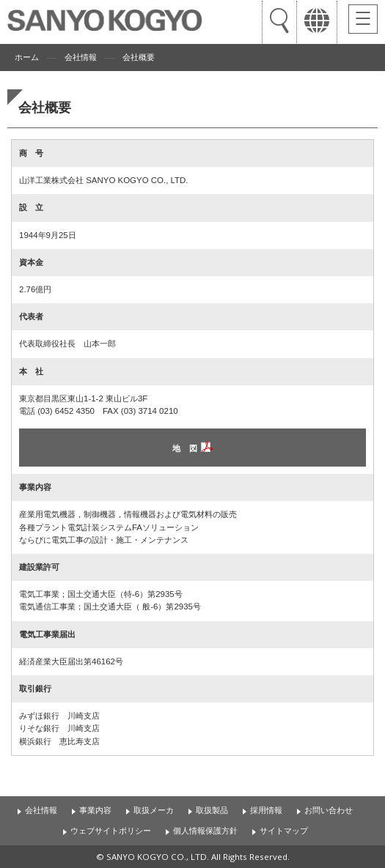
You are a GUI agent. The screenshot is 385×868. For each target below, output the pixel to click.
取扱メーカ (154, 810)
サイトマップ (284, 831)
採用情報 (266, 810)
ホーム (27, 57)
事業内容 (95, 810)
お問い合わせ (329, 810)
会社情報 (81, 57)
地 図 (185, 448)
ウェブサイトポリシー (111, 831)
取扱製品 (212, 810)
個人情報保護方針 (205, 831)
